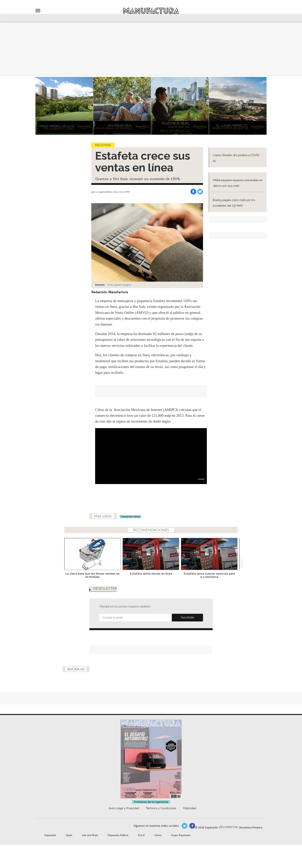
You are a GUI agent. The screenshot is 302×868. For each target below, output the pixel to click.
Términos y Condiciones (161, 808)
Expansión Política (118, 835)
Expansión (50, 835)
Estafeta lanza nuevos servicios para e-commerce (209, 575)
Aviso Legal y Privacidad (124, 808)
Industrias (103, 145)
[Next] (239, 553)
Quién (69, 835)
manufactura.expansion (192, 826)
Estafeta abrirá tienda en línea (151, 574)
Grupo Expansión (181, 835)
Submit (187, 618)
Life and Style (90, 835)
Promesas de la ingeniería (151, 802)
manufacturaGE (185, 826)
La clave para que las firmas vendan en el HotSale (93, 575)
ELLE (141, 835)
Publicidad (190, 808)
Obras (158, 835)
